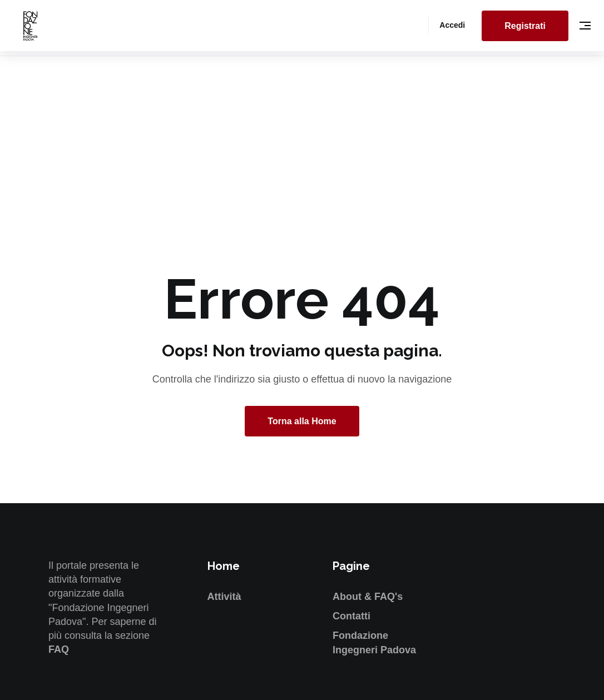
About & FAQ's (368, 597)
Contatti (351, 616)
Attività (224, 597)
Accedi (452, 25)
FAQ (59, 649)
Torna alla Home (302, 421)
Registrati (525, 26)
